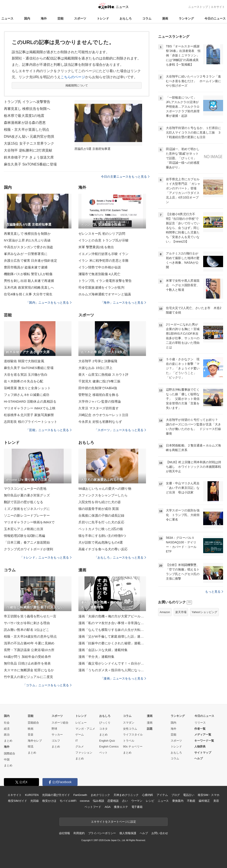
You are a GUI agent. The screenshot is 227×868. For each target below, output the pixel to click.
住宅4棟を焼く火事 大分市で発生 (28, 294)
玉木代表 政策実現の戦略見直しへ (29, 287)
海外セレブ (35, 741)
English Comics (109, 746)
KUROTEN (32, 795)
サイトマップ (203, 753)
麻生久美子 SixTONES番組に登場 (30, 164)
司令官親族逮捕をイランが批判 (101, 287)
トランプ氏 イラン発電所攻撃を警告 (105, 281)
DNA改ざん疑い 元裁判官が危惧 (29, 136)
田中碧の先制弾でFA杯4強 (98, 388)
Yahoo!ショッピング (204, 612)
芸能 (60, 18)
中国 (7, 760)
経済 (7, 729)
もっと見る (214, 592)
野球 (54, 729)
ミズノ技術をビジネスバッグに (27, 509)
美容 (216, 801)
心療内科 (148, 795)
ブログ (176, 795)
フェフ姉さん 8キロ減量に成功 (27, 395)
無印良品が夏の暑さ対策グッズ (27, 495)
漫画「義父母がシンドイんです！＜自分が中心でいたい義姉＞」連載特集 (112, 663)
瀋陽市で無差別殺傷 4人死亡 (99, 274)
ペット (103, 753)
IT (77, 741)
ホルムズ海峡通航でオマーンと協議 (105, 294)
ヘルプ (199, 758)
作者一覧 (200, 729)
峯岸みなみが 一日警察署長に (26, 254)
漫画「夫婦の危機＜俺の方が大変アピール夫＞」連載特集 (112, 616)
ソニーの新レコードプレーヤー (27, 515)
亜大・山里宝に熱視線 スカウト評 (103, 374)
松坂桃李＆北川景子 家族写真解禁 (29, 415)
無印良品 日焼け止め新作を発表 (27, 663)
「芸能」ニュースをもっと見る (49, 430)
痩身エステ (121, 807)
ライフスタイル (133, 735)
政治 (7, 735)
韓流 (31, 746)
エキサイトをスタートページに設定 (114, 822)
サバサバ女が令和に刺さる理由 (27, 623)
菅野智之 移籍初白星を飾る (99, 395)
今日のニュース (215, 18)
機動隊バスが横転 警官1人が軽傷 (28, 274)
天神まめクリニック (126, 795)
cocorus (85, 801)
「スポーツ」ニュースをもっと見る (120, 430)
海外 (44, 18)
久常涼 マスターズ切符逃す (99, 408)
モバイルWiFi (68, 801)
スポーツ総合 (60, 723)
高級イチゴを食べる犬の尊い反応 (103, 549)
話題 (150, 729)
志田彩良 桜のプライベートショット (31, 422)
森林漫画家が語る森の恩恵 (25, 123)
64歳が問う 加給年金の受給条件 (28, 657)
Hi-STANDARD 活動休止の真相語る (30, 401)
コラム (147, 18)
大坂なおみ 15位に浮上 (95, 368)
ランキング (186, 18)
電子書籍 (137, 807)
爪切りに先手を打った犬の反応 (101, 522)
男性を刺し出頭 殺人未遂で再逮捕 (29, 281)
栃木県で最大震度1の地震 (24, 116)
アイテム (162, 795)
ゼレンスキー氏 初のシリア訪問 (102, 234)
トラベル (129, 741)
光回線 (35, 801)
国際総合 (10, 753)
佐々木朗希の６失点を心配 (24, 381)
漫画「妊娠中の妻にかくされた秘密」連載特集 (112, 643)
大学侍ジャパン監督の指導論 (100, 401)
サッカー (57, 735)
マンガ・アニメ (85, 729)
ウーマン (137, 801)
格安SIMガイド (17, 801)
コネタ (103, 729)
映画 (31, 729)
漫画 (165, 18)
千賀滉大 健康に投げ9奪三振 (99, 381)
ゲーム (80, 735)
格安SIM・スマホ (209, 795)
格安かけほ (49, 801)
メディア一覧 (203, 735)
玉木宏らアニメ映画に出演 (24, 529)
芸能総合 (33, 723)
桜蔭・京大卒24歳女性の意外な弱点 (30, 636)
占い (125, 801)
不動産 (191, 801)
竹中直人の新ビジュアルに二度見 (28, 677)
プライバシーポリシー (102, 833)
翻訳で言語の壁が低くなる (24, 502)
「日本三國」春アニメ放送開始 (27, 542)
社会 (7, 723)
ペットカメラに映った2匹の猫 (101, 529)
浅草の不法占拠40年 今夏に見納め (29, 643)
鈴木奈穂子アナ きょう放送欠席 (29, 157)
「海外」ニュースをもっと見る (123, 303)
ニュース (7, 18)
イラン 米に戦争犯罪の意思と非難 (103, 260)
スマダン (129, 723)
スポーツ (80, 18)
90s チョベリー (133, 746)
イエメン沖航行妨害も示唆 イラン (103, 254)
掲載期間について (77, 85)
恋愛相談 (113, 801)
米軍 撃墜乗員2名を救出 (96, 247)
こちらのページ (73, 77)
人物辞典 (200, 746)
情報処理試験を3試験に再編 (24, 536)
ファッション (84, 753)
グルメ (80, 746)
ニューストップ (198, 7)
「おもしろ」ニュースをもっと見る (120, 557)
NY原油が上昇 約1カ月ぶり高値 (27, 240)
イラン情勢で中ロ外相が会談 (100, 267)
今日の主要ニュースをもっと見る (125, 177)
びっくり (105, 723)
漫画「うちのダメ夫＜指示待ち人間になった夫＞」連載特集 (112, 670)
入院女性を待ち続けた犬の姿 (100, 502)
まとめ (8, 741)
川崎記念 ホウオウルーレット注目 (103, 415)
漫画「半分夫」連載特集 (96, 657)
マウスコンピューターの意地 (25, 489)
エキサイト (218, 7)
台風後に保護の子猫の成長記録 (101, 515)
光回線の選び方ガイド (56, 795)
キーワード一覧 (204, 741)
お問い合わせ (160, 833)
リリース (200, 723)
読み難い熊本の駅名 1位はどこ (27, 630)
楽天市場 (181, 612)
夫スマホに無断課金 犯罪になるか (29, 670)
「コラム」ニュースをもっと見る (47, 685)
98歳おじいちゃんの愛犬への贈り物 (105, 489)
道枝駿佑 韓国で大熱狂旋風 (24, 361)
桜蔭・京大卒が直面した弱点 (27, 130)
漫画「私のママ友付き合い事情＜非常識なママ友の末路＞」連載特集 (112, 623)
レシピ (150, 801)
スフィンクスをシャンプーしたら (103, 495)
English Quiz (107, 741)
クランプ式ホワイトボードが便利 (28, 549)
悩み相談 (98, 801)
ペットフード (93, 807)
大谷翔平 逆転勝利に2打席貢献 (28, 150)
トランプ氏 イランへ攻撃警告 (27, 102)
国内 (27, 18)
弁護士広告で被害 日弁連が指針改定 (31, 260)
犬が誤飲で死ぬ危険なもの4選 (101, 542)
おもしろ (126, 18)
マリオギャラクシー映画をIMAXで (29, 522)
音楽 (31, 735)
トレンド (103, 18)
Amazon (165, 612)
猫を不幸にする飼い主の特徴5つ (102, 536)
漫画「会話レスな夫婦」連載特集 (103, 650)
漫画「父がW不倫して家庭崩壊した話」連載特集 (112, 636)
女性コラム (130, 729)
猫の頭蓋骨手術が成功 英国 (99, 509)
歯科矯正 (204, 801)
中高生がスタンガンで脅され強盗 (28, 247)
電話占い (189, 795)
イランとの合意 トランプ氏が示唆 (103, 240)
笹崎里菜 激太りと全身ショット (27, 388)
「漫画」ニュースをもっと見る (123, 678)
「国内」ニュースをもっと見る (49, 303)
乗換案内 (178, 801)
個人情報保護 (128, 833)
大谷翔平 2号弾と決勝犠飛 (98, 361)
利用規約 (79, 833)
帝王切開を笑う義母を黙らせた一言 (30, 616)
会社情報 (64, 833)
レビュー (81, 723)
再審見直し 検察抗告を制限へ (27, 109)
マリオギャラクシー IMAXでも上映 (30, 408)
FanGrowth (80, 795)
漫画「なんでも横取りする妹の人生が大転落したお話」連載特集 (112, 630)
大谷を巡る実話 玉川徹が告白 (26, 374)
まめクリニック (100, 795)
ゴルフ (56, 741)
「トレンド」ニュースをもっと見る (46, 557)
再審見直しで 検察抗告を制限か (27, 234)
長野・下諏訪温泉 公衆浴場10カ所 (29, 650)
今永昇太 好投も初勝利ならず (100, 422)
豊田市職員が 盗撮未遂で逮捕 (26, 267)
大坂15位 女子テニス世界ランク (29, 143)
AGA (108, 807)
